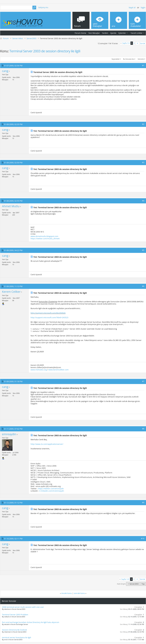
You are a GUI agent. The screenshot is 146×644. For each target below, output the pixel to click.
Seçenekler (116, 59)
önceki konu (67, 593)
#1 (143, 65)
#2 (143, 124)
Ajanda (113, 33)
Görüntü (141, 59)
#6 (143, 286)
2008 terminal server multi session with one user (23, 607)
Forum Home (80, 33)
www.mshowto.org (39, 370)
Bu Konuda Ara (129, 59)
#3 (143, 162)
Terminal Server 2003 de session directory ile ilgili (45, 51)
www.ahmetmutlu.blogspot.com (44, 236)
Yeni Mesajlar (94, 33)
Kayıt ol (132, 7)
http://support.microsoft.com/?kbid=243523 (49, 317)
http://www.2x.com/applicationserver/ (47, 444)
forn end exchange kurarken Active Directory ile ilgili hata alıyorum (31, 622)
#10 (143, 538)
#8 (143, 429)
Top (143, 584)
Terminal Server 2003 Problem (15, 615)
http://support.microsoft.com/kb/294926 (48, 313)
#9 (143, 502)
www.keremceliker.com (58, 370)
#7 (143, 381)
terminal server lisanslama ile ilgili (17, 637)
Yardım (105, 33)
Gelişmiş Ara (43, 7)
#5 (143, 250)
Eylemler (122, 33)
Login (143, 7)
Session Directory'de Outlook (14, 630)
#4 (143, 201)
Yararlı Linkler (137, 33)
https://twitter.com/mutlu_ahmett (45, 239)
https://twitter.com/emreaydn (51, 489)
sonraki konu (79, 593)
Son (143, 43)
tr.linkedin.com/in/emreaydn (52, 491)
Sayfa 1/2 (126, 43)
